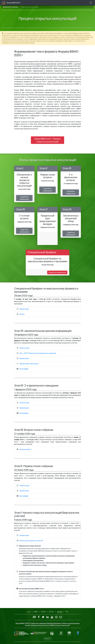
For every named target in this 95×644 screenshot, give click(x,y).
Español (43, 612)
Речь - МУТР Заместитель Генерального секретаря (38, 353)
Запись (22, 314)
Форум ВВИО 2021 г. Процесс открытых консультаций (47, 140)
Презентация (24, 309)
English (36, 612)
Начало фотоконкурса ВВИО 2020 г (32, 589)
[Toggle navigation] (91, 3)
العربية (29, 612)
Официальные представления (30, 546)
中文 (67, 612)
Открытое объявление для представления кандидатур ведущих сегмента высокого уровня (46, 573)
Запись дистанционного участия (31, 541)
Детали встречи (25, 449)
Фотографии (24, 369)
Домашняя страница (10, 7)
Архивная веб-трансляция (29, 364)
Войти (48, 639)
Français (51, 612)
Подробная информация (24, 198)
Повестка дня (24, 348)
